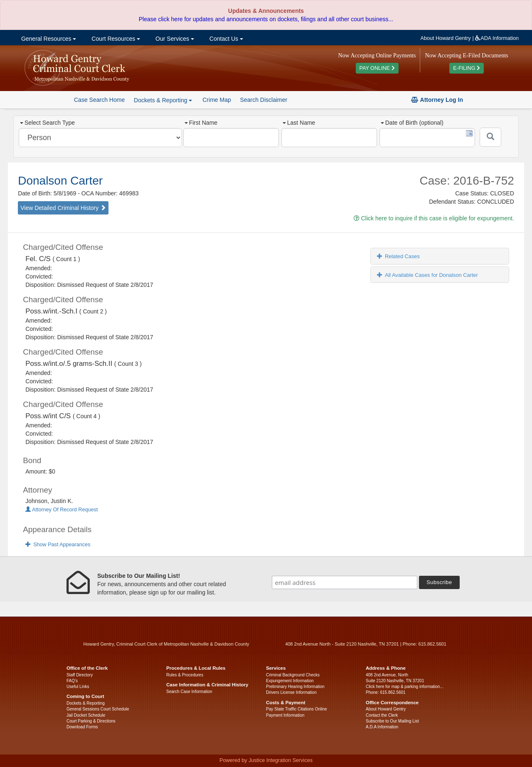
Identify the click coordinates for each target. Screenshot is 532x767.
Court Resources (115, 39)
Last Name (299, 123)
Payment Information (285, 715)
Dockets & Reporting (86, 703)
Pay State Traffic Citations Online (297, 709)
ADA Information (497, 38)
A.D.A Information (382, 727)
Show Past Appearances (58, 545)
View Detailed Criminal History (63, 208)
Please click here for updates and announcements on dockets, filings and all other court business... (266, 19)
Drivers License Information (291, 692)
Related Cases (398, 256)
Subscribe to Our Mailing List (392, 721)
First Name (201, 123)
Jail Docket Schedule (86, 715)
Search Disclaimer (264, 100)
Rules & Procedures (185, 675)
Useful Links (78, 687)
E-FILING (467, 68)
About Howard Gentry (446, 38)
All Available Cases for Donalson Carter (427, 275)
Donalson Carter (60, 181)
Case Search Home (99, 100)
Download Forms (82, 727)
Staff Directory (80, 675)
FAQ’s (72, 681)
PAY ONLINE (377, 68)
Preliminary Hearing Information (295, 687)
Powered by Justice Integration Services (266, 760)
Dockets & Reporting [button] (163, 100)
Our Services (174, 39)
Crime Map (217, 100)
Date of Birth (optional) (412, 123)
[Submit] (490, 137)
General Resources (48, 39)
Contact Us (225, 39)
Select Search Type (47, 123)
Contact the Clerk (382, 715)
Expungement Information (290, 681)
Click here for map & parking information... (405, 687)
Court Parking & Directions (91, 721)
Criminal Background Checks (293, 675)
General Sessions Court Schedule (98, 709)
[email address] (345, 582)
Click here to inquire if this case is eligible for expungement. (434, 218)
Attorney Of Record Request (62, 510)
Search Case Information (189, 692)
